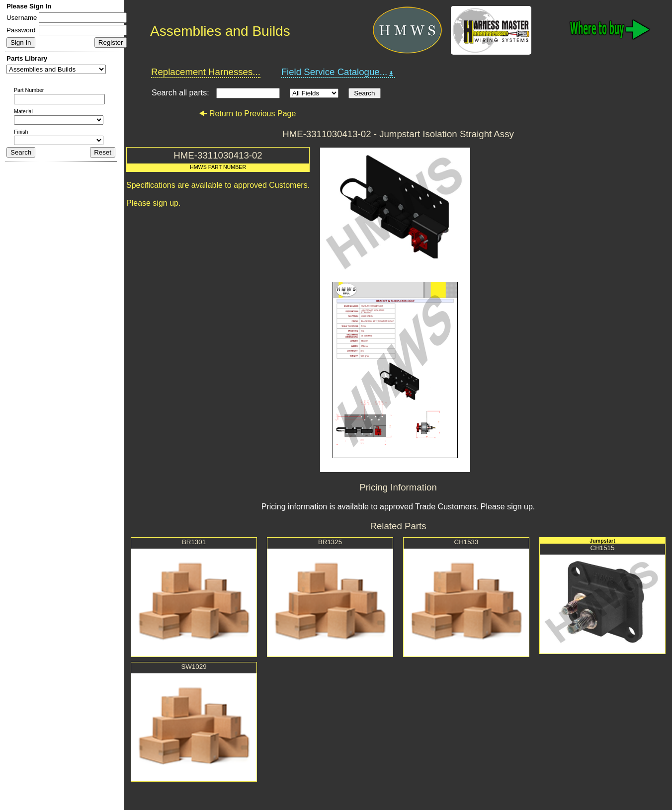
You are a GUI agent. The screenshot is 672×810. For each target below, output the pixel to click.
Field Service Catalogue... (338, 72)
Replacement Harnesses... (206, 72)
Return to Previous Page (247, 114)
